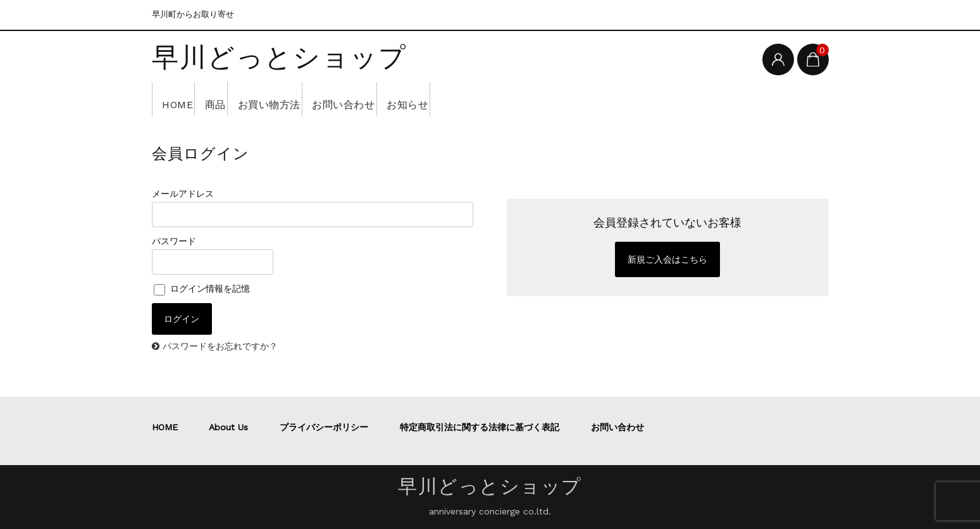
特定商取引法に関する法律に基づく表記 (480, 427)
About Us (228, 427)
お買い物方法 (309, 99)
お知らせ (486, 99)
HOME (182, 99)
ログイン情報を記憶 (202, 289)
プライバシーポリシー (324, 427)
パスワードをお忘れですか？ (220, 346)
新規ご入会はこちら (667, 259)
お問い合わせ (403, 99)
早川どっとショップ (279, 58)
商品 (237, 99)
